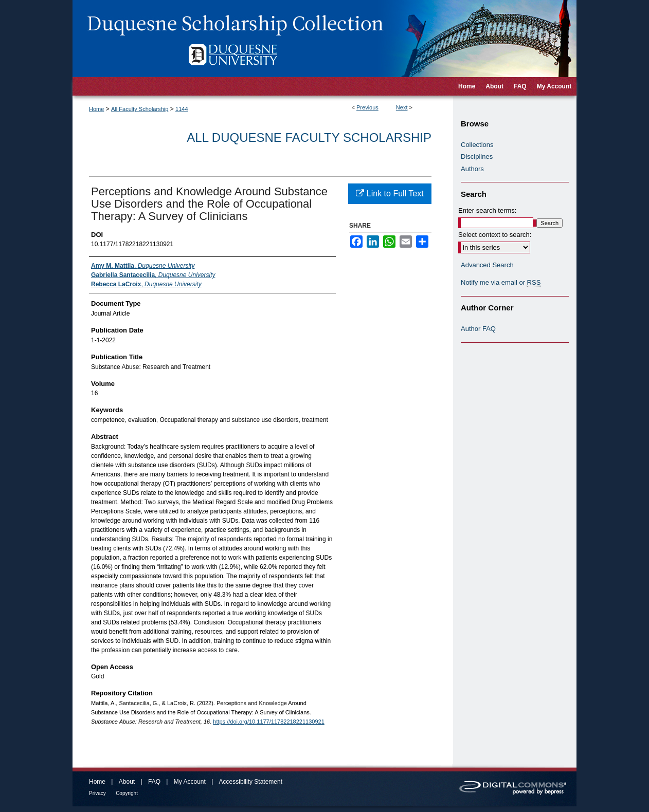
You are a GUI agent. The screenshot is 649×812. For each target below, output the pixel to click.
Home (96, 109)
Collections (477, 145)
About (127, 782)
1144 (182, 109)
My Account (190, 782)
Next (402, 107)
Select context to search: (495, 235)
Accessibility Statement (251, 782)
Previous (367, 107)
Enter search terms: (487, 210)
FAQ (154, 782)
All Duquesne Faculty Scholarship (309, 137)
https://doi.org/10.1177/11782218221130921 (269, 722)
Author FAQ (478, 329)
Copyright (127, 793)
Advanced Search (487, 265)
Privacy (97, 793)
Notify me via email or (501, 283)
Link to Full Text (390, 193)
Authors (472, 169)
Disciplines (477, 156)
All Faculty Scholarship (140, 109)
